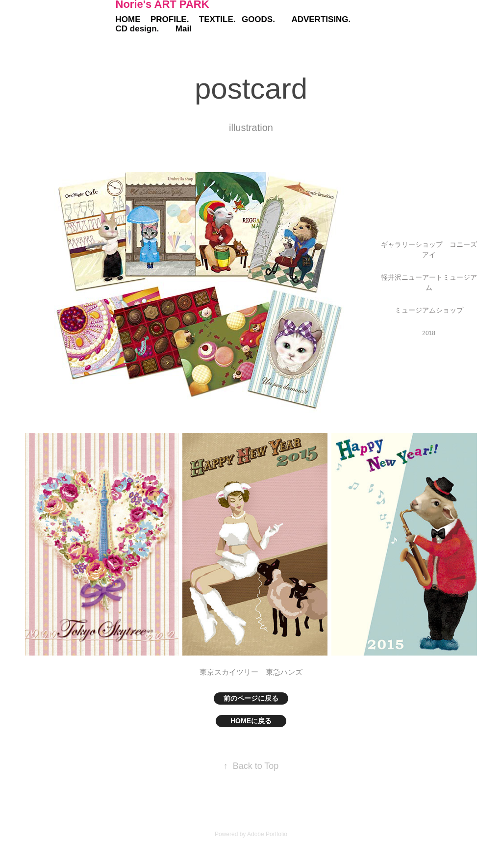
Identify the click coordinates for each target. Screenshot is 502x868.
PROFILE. (170, 19)
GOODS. (258, 19)
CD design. (138, 29)
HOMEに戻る (251, 721)
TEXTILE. (217, 19)
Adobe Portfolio (267, 834)
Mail (184, 29)
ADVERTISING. (321, 19)
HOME (128, 19)
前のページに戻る (251, 698)
